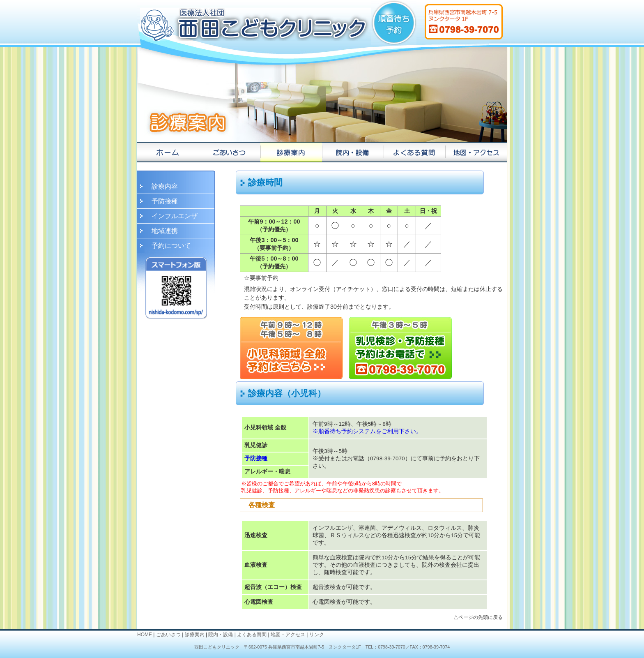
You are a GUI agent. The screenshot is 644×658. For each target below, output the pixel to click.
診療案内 (195, 635)
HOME (145, 635)
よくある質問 (252, 635)
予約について (171, 246)
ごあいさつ (168, 635)
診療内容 (165, 186)
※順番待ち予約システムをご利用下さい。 (367, 431)
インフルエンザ (175, 216)
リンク (317, 635)
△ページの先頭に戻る (478, 617)
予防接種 (165, 201)
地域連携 (165, 231)
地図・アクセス (288, 635)
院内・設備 (221, 635)
